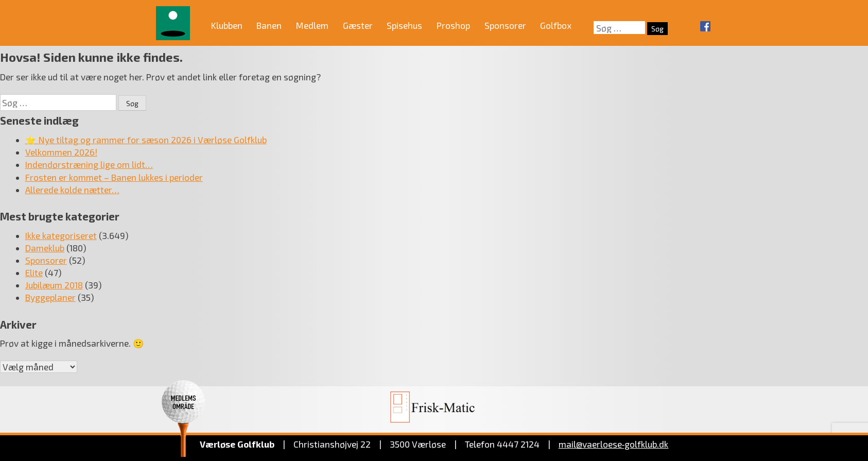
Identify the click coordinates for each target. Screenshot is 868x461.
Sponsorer (505, 25)
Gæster (358, 25)
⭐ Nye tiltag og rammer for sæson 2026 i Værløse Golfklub (146, 140)
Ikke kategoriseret (61, 235)
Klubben (227, 25)
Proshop (453, 25)
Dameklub (45, 248)
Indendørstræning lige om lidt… (89, 164)
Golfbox (556, 25)
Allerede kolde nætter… (72, 190)
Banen (269, 25)
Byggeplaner (50, 297)
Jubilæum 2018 (54, 285)
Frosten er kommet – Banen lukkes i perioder (114, 177)
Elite (34, 272)
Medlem (312, 25)
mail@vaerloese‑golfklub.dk (614, 444)
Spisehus (404, 25)
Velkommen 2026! (61, 152)
